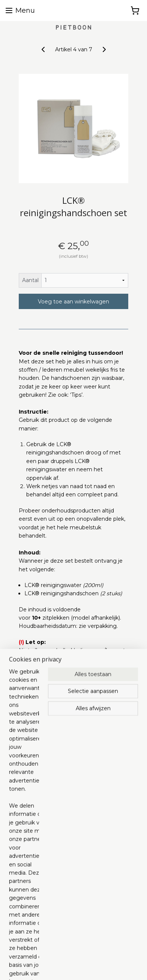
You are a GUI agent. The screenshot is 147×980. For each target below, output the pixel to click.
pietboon (46, 866)
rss (83, 954)
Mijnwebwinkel (86, 966)
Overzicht (37, 694)
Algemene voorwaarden (35, 881)
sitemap (69, 954)
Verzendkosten (23, 898)
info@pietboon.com (29, 828)
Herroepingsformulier (31, 907)
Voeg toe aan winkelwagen (73, 302)
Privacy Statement (28, 890)
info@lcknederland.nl (31, 771)
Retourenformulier (28, 915)
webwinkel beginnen (111, 954)
